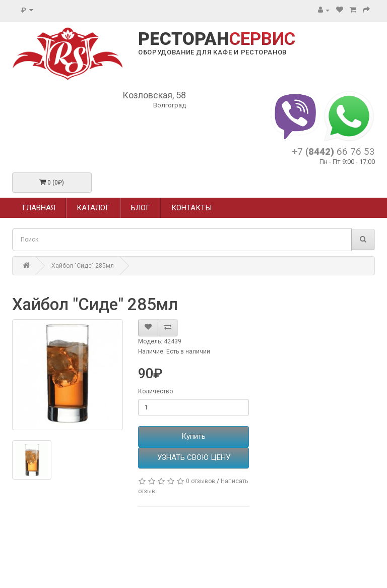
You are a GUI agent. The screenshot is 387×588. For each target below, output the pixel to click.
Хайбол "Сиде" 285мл (83, 266)
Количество (155, 391)
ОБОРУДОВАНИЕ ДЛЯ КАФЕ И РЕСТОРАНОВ (212, 52)
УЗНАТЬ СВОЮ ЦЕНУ (194, 457)
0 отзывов (201, 481)
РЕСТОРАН (217, 39)
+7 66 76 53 (333, 152)
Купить (193, 436)
